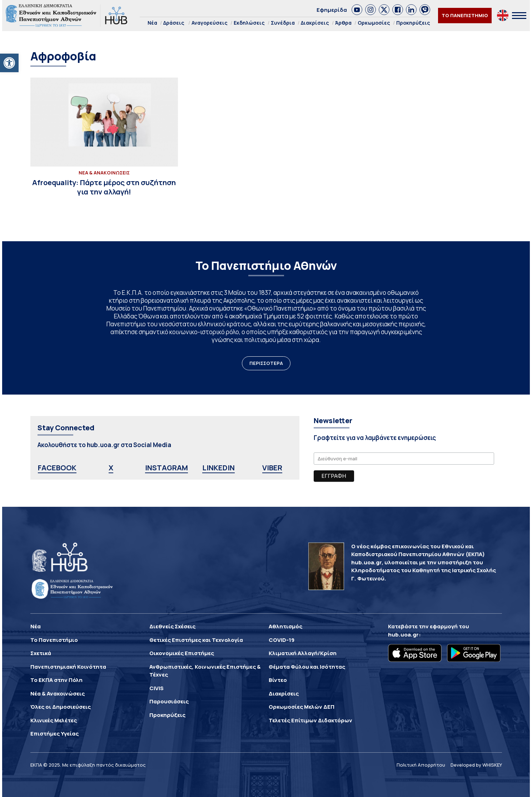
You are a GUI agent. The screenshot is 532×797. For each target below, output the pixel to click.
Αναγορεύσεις (210, 23)
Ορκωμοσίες (374, 23)
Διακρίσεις (315, 23)
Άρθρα (343, 23)
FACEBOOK (57, 468)
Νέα (152, 23)
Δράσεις (174, 23)
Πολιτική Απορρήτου (421, 765)
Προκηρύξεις (413, 23)
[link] (357, 10)
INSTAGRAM (166, 468)
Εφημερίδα (332, 10)
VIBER (272, 468)
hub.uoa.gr (403, 635)
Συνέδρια (283, 23)
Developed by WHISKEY (476, 765)
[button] (9, 63)
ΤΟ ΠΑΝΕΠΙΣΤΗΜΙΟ (465, 15)
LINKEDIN (218, 468)
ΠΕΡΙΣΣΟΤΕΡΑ (266, 363)
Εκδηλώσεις (249, 23)
